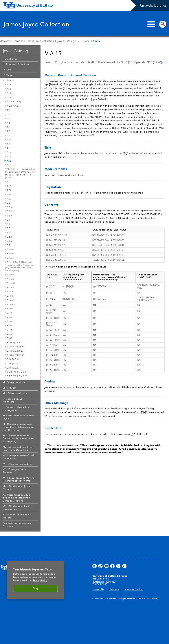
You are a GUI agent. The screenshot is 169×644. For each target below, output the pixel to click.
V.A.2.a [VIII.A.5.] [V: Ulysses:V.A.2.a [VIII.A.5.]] (13, 102)
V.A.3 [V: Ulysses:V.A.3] (8, 110)
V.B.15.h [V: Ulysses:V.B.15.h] (9, 338)
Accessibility (152, 599)
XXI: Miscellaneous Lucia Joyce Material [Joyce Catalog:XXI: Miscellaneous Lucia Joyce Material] (17, 508)
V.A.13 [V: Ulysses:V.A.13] (8, 152)
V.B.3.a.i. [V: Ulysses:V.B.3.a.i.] (9, 207)
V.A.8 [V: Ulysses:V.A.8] (8, 131)
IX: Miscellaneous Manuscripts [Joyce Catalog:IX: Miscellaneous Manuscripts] (13, 400)
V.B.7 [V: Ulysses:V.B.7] (8, 233)
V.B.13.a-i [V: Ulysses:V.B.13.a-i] (10, 288)
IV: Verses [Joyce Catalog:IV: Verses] (8, 75)
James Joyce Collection (44, 24)
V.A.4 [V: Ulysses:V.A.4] (8, 114)
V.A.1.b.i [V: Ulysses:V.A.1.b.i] (9, 89)
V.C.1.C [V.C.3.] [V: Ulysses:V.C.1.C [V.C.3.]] (12, 368)
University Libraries (153, 6)
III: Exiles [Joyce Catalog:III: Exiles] (8, 70)
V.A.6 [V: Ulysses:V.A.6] (8, 123)
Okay (36, 589)
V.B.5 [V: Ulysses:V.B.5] (8, 224)
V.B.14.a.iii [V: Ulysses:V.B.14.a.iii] (10, 300)
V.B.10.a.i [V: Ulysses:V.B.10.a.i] (10, 249)
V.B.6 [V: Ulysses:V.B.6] (8, 228)
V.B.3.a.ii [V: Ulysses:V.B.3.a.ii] (9, 211)
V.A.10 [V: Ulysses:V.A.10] (8, 140)
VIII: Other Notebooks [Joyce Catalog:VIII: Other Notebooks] (15, 393)
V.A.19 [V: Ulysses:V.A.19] (8, 186)
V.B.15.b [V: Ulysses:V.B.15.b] (9, 313)
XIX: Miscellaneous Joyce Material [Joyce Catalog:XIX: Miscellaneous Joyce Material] (17, 488)
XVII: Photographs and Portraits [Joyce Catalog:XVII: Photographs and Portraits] (16, 471)
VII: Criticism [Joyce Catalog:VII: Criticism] (10, 388)
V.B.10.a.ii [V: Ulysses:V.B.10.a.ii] (10, 254)
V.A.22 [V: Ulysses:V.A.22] (8, 199)
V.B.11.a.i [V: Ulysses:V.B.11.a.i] (9, 258)
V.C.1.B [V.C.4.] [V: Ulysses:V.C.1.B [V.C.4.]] (12, 364)
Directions (114, 589)
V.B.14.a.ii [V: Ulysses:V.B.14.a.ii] (10, 296)
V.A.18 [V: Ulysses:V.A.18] (8, 182)
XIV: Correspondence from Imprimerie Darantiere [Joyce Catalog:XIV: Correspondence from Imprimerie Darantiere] (18, 449)
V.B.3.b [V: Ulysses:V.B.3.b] (9, 216)
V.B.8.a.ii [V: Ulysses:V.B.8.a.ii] (9, 241)
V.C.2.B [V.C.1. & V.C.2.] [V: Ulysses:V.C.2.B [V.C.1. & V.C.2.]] (16, 376)
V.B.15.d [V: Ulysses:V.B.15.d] (9, 321)
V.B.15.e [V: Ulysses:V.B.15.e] (9, 326)
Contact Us (98, 589)
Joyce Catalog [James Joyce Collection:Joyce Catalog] (66, 41)
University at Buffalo (109, 599)
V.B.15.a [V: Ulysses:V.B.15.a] (9, 309)
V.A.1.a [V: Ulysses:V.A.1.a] (8, 85)
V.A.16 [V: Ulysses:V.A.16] (8, 165)
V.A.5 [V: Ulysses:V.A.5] (8, 119)
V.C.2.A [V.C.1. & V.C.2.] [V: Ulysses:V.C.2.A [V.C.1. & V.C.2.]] (16, 372)
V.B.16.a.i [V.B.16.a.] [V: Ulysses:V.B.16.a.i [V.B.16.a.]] (14, 343)
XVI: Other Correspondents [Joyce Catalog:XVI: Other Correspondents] (18, 464)
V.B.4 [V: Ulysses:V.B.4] (8, 220)
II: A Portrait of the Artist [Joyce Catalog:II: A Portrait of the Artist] (16, 64)
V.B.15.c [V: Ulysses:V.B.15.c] (9, 317)
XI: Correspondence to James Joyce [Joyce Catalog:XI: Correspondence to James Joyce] (19, 417)
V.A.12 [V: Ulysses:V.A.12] (8, 148)
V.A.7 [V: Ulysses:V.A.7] (8, 127)
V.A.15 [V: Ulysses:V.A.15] (8, 161)
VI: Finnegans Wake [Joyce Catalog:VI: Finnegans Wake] (14, 382)
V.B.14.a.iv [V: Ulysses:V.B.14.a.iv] (10, 304)
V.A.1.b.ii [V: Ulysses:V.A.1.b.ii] (9, 93)
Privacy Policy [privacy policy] (40, 580)
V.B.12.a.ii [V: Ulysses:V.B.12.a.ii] (10, 279)
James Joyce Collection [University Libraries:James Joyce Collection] (40, 41)
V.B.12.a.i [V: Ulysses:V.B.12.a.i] (9, 275)
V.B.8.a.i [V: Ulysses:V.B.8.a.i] (9, 237)
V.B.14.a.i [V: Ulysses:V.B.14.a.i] (10, 292)
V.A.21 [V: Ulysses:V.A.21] (8, 195)
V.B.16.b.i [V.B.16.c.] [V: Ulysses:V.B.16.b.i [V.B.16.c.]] (14, 351)
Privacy (141, 599)
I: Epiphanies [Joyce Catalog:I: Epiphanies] (10, 59)
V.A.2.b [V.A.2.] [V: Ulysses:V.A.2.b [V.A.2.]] (12, 106)
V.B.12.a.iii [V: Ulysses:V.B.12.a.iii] (10, 283)
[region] (36, 580)
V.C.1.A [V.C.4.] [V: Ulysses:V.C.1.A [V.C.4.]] (12, 359)
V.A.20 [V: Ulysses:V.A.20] (8, 190)
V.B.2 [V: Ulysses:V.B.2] (8, 203)
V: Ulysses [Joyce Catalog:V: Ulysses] (84, 41)
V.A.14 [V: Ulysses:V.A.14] (8, 157)
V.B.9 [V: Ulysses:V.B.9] (8, 245)
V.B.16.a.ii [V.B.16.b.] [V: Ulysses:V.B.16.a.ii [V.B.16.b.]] (15, 347)
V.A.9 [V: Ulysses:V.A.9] (8, 136)
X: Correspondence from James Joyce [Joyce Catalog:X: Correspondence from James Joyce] (17, 409)
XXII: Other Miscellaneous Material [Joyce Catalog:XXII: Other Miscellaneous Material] (17, 516)
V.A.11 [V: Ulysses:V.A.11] (8, 144)
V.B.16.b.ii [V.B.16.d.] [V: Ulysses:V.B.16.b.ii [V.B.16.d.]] (15, 355)
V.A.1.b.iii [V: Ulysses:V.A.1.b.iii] (9, 98)
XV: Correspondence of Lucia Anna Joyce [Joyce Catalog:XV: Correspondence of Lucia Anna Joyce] (19, 457)
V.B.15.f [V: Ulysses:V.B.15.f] (9, 330)
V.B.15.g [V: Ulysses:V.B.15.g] (9, 334)
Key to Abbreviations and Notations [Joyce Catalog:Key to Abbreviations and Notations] (17, 525)
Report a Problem (134, 589)
